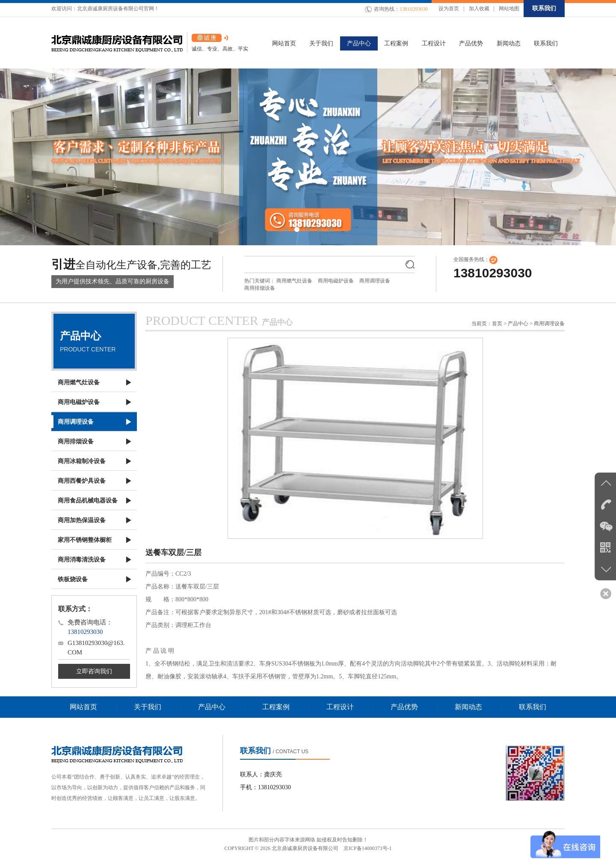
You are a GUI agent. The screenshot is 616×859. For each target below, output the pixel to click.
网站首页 (83, 707)
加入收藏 (479, 9)
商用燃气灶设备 (294, 281)
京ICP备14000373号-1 (368, 848)
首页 (497, 324)
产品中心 (212, 707)
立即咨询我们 (94, 671)
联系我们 (544, 8)
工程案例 (276, 707)
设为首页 (449, 9)
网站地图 (509, 9)
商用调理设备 (375, 281)
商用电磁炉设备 (336, 281)
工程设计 (340, 707)
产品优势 (404, 707)
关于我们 (148, 707)
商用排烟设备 (260, 288)
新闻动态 (468, 707)
